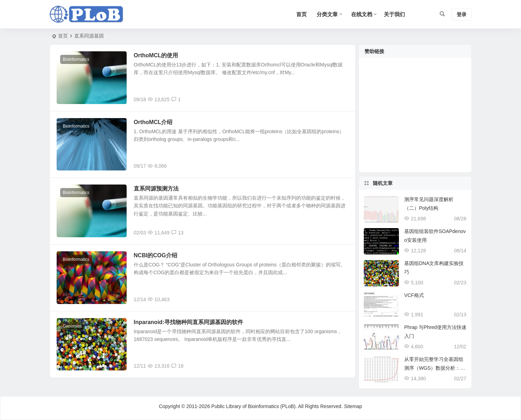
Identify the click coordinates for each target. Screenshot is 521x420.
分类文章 (327, 14)
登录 (462, 14)
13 (177, 233)
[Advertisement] (415, 119)
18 (177, 367)
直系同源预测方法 (157, 189)
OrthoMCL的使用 (156, 55)
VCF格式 (414, 295)
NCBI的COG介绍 (156, 256)
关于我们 (394, 14)
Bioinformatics (76, 59)
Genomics (72, 327)
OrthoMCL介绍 (153, 122)
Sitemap (353, 406)
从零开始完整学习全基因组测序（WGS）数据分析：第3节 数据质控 (435, 368)
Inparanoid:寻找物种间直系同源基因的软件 (189, 322)
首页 (63, 36)
